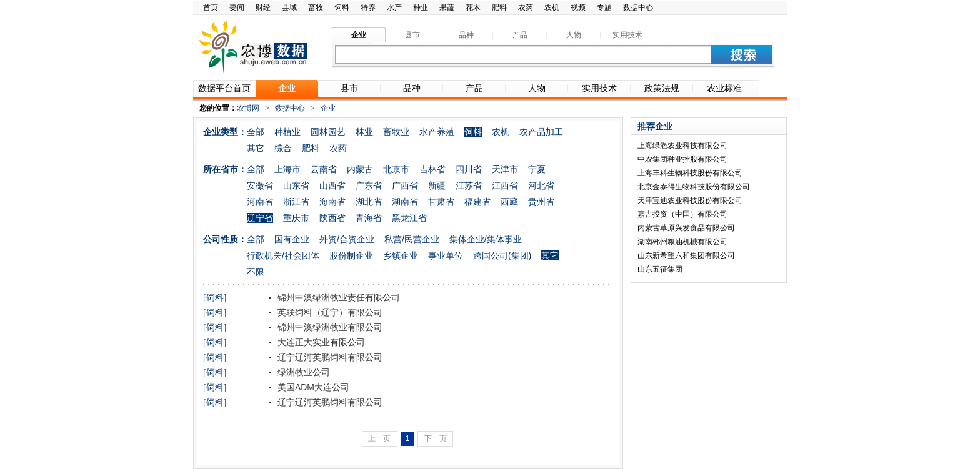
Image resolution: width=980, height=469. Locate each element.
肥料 (499, 7)
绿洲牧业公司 (302, 372)
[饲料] (215, 298)
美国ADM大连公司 (312, 387)
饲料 (342, 7)
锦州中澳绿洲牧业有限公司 (329, 327)
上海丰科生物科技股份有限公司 (690, 173)
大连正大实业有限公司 (320, 342)
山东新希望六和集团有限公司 (686, 255)
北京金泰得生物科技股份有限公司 (694, 187)
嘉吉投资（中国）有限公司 (682, 214)
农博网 (248, 108)
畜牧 (316, 7)
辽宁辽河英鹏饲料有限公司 (329, 357)
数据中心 (638, 7)
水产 (394, 7)
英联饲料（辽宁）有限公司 (329, 312)
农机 (552, 7)
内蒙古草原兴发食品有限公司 (686, 228)
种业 (421, 7)
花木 (473, 7)
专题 (604, 7)
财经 (263, 7)
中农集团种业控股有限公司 (682, 159)
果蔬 (447, 7)
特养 (368, 7)
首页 (211, 7)
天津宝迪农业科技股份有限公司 (690, 200)
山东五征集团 (660, 269)
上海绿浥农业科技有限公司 (682, 146)
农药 (526, 7)
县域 (289, 7)
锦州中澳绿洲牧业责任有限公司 (337, 297)
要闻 (237, 7)
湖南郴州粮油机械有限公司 (682, 242)
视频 (578, 7)
